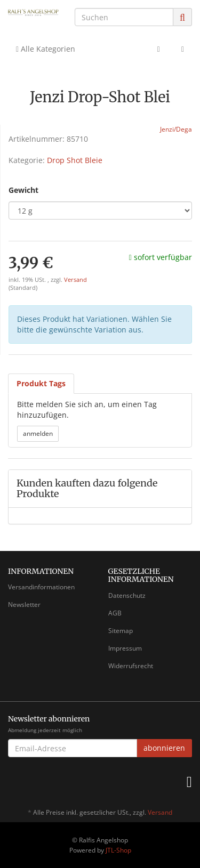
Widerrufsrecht (131, 666)
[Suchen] (124, 17)
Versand (75, 280)
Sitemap (121, 631)
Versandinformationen (41, 587)
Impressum (125, 648)
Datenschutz (127, 595)
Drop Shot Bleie (75, 160)
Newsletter (24, 605)
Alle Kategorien (46, 49)
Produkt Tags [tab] (41, 383)
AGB (115, 613)
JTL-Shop (118, 850)
